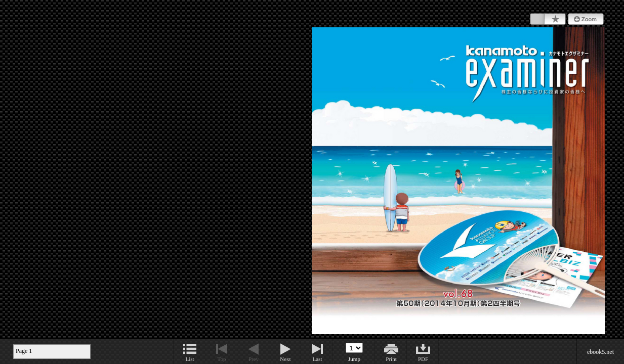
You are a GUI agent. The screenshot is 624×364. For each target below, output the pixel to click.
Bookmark (548, 19)
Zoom (586, 19)
